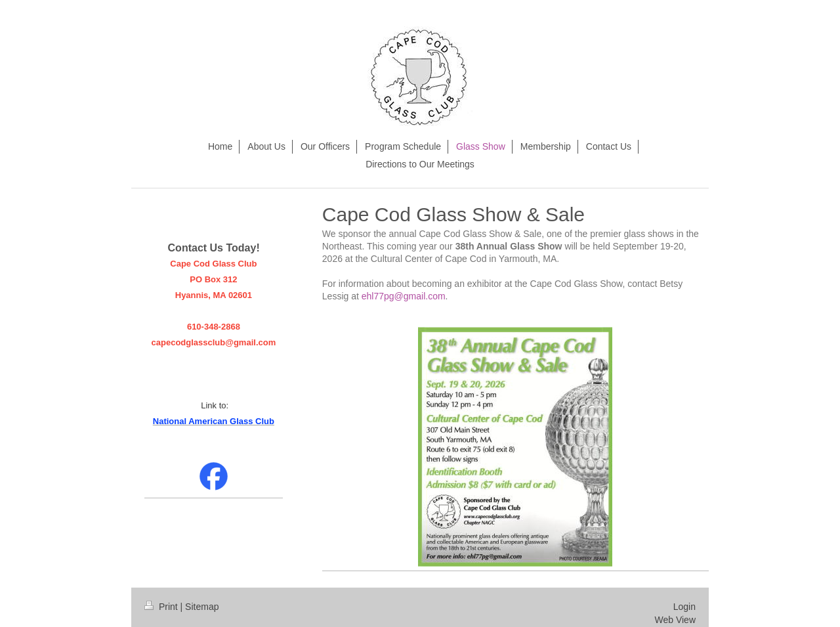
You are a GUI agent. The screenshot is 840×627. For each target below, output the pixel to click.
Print (162, 607)
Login (684, 607)
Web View (675, 620)
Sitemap (202, 607)
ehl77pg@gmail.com (404, 296)
